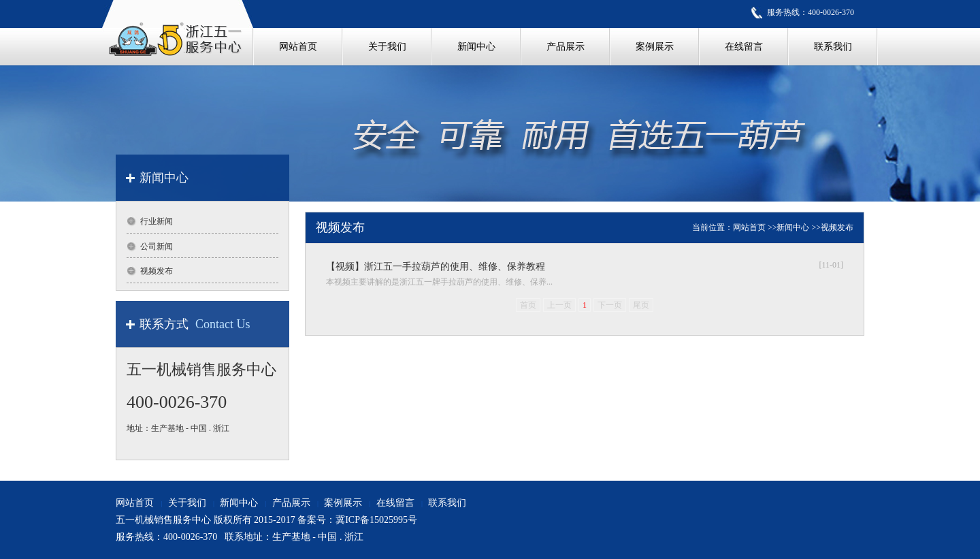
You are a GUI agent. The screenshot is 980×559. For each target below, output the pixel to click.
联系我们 (447, 503)
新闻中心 (793, 227)
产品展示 (291, 503)
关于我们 (187, 503)
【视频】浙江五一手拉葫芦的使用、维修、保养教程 (436, 267)
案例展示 (343, 503)
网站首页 (749, 227)
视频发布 (837, 227)
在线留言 (395, 503)
